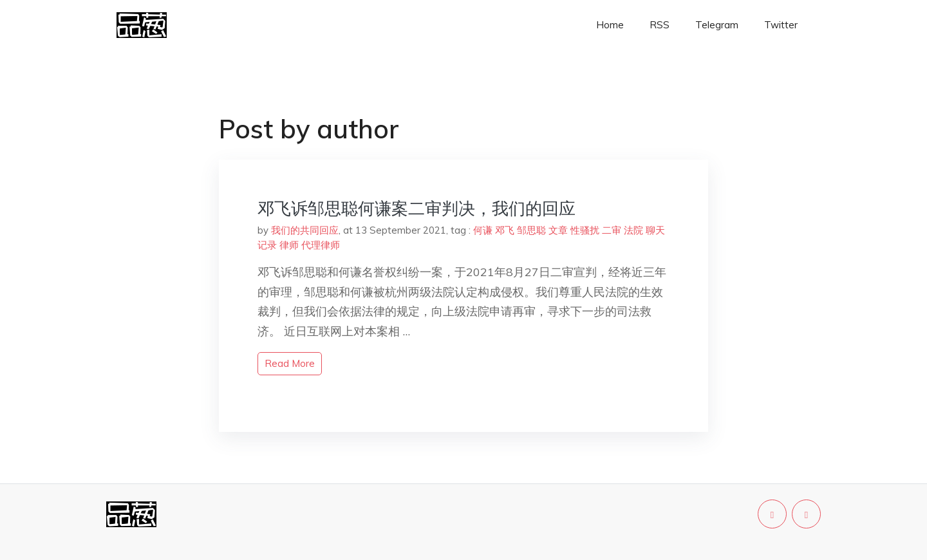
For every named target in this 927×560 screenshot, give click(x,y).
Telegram (717, 25)
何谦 (483, 230)
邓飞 (505, 230)
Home (610, 25)
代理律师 (321, 245)
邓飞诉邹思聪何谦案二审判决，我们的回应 (417, 208)
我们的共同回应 (305, 230)
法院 (633, 230)
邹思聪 (531, 230)
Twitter (781, 25)
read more (290, 363)
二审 (612, 230)
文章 (558, 230)
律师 (289, 245)
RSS (660, 25)
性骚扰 (585, 230)
